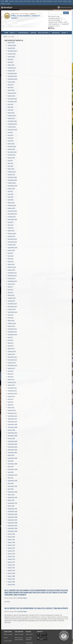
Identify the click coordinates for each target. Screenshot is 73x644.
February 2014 (12, 372)
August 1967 (11, 569)
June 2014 (11, 361)
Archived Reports (23, 22)
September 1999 (13, 453)
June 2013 (11, 389)
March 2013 (11, 397)
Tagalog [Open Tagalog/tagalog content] (65, 1)
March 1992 (11, 496)
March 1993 (11, 490)
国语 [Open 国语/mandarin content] (45, 1)
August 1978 (11, 538)
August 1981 (11, 529)
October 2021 (12, 145)
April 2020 (11, 189)
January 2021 (11, 164)
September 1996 (13, 470)
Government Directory (66, 7)
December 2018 (12, 229)
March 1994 (11, 484)
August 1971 (11, 557)
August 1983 (11, 524)
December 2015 (12, 319)
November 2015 (12, 321)
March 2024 (11, 80)
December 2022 (12, 111)
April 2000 (11, 451)
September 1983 (13, 521)
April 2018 (11, 251)
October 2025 (12, 44)
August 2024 (11, 72)
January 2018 (11, 260)
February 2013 (12, 400)
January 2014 (11, 375)
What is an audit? (8, 624)
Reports (12, 22)
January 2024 (11, 86)
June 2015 (11, 330)
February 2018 (12, 257)
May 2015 (11, 333)
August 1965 (11, 574)
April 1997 (11, 468)
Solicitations (56, 22)
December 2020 (12, 167)
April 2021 (11, 156)
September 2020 (13, 176)
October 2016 (12, 299)
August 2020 (11, 178)
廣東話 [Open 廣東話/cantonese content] (7, 1)
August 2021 (11, 147)
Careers (64, 22)
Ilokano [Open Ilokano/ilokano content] (33, 1)
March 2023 (11, 103)
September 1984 (13, 518)
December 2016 (12, 293)
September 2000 (13, 448)
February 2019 (12, 223)
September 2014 (13, 355)
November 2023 (12, 91)
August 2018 (11, 240)
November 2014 (12, 350)
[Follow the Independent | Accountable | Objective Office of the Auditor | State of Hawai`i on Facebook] (51, 16)
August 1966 (11, 571)
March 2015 (11, 338)
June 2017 (11, 279)
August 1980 (11, 532)
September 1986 (13, 512)
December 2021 (12, 142)
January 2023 (11, 108)
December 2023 (12, 88)
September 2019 (13, 209)
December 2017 (12, 263)
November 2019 (12, 204)
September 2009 (13, 414)
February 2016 (12, 313)
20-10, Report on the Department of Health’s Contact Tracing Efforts (36, 598)
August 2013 (11, 386)
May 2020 (11, 187)
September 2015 (13, 324)
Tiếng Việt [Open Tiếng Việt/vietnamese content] (3, 4)
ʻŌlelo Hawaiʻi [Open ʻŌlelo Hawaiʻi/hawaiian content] (27, 1)
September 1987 (13, 510)
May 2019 (11, 215)
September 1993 (13, 487)
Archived (20, 588)
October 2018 (12, 234)
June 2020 (11, 184)
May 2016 (11, 305)
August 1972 (11, 555)
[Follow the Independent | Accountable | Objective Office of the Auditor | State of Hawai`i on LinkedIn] (56, 16)
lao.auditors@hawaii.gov (43, 629)
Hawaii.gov (7, 7)
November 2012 (12, 403)
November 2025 (12, 41)
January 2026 (11, 38)
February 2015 (12, 341)
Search (66, 13)
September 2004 (13, 434)
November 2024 (12, 66)
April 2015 (11, 336)
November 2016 (12, 296)
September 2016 (13, 302)
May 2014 (11, 364)
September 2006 (13, 425)
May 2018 (11, 248)
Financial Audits (8, 631)
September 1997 (13, 465)
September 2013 (13, 383)
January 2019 (11, 226)
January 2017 (11, 291)
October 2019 (12, 206)
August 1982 (11, 527)
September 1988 (13, 507)
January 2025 (11, 60)
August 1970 (11, 560)
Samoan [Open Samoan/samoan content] (55, 1)
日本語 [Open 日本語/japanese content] (37, 1)
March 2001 (11, 445)
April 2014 (11, 366)
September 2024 (13, 69)
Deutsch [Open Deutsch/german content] (21, 1)
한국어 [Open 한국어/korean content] (41, 1)
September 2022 (13, 119)
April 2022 (11, 131)
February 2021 (12, 161)
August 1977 (11, 541)
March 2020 (11, 192)
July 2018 (10, 243)
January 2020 (11, 198)
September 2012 (13, 406)
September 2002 (13, 439)
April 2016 (11, 307)
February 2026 (12, 35)
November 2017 (12, 265)
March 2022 (11, 133)
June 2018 (11, 246)
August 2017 (11, 274)
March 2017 (11, 285)
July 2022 (10, 122)
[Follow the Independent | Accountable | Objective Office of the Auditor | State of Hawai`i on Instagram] (54, 16)
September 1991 (13, 498)
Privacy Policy (29, 633)
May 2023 (11, 97)
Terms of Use (29, 624)
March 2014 (11, 369)
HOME (6, 22)
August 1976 (11, 543)
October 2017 (12, 268)
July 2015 (10, 327)
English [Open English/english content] (3, 1)
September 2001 (13, 442)
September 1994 (13, 482)
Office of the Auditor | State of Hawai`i (25, 17)
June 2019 (11, 212)
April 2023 (11, 100)
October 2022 (12, 117)
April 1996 (11, 473)
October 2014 (12, 352)
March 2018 (11, 254)
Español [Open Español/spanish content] (60, 1)
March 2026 (11, 32)
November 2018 (12, 232)
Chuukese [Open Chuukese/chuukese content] (11, 1)
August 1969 (11, 563)
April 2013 (11, 395)
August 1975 (11, 546)
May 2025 (11, 49)
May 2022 (11, 128)
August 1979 (11, 535)
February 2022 (12, 136)
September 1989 (13, 504)
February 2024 (12, 83)
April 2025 (11, 52)
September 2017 (13, 271)
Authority (33, 22)
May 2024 (11, 74)
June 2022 (11, 125)
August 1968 (11, 566)
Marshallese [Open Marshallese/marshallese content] (49, 1)
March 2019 (11, 220)
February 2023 (12, 105)
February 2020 (12, 195)
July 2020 (10, 181)
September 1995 (13, 476)
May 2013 (11, 392)
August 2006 (11, 428)
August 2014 (11, 358)
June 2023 (11, 94)
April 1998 (11, 462)
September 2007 (13, 423)
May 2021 (11, 153)
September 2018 (13, 237)
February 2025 (12, 58)
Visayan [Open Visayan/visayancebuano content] (8, 4)
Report (25, 588)
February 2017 (12, 288)
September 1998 (13, 459)
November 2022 (12, 114)
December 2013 (12, 378)
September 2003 (13, 437)
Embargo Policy (30, 636)
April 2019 (11, 218)
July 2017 (10, 277)
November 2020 (12, 170)
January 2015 (11, 344)
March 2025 (11, 55)
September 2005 (13, 431)
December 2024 (12, 63)
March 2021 (11, 159)
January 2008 (11, 420)
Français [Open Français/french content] (17, 1)
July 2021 (10, 150)
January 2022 (11, 139)
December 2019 (12, 201)
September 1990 (13, 501)
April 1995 (11, 479)
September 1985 (13, 515)
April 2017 (11, 282)
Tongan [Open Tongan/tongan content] (69, 1)
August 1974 (11, 549)
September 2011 (13, 409)
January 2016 (11, 316)
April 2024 (11, 77)
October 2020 (12, 173)
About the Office (43, 22)
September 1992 (13, 493)
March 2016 (11, 310)
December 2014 (12, 347)
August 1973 (11, 552)
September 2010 (13, 411)
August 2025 (11, 46)
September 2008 (13, 417)
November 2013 (12, 380)
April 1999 (11, 456)
